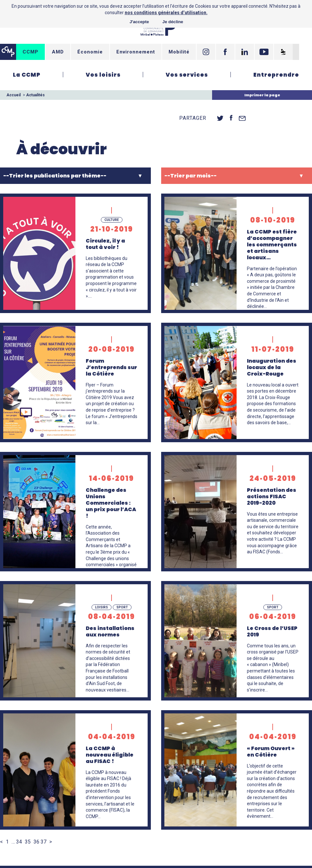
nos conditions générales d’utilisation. (166, 13)
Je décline (173, 22)
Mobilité (179, 52)
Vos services (187, 75)
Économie (90, 52)
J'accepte (139, 22)
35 (28, 842)
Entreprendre (276, 75)
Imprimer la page (262, 95)
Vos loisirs (103, 75)
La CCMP (27, 75)
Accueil (14, 95)
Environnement (136, 52)
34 (19, 842)
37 (44, 842)
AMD (58, 52)
